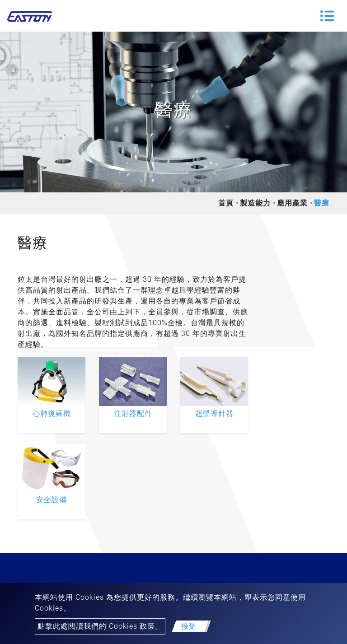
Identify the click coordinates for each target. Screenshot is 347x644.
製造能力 (255, 203)
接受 (188, 626)
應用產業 (292, 203)
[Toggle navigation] (327, 16)
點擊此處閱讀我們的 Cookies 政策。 (100, 626)
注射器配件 (133, 413)
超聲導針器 (214, 413)
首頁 (226, 203)
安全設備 (52, 500)
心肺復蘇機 (52, 413)
